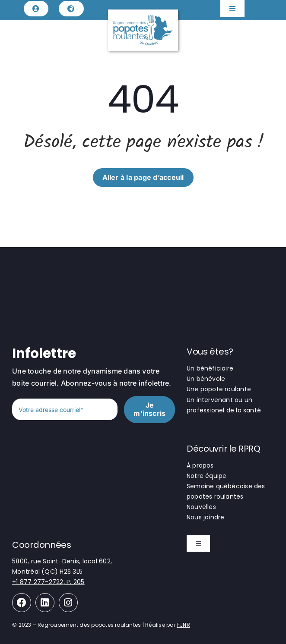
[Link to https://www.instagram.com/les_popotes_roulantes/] (68, 603)
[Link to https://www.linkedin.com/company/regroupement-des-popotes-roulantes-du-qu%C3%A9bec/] (45, 603)
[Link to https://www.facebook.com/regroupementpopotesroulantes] (22, 603)
